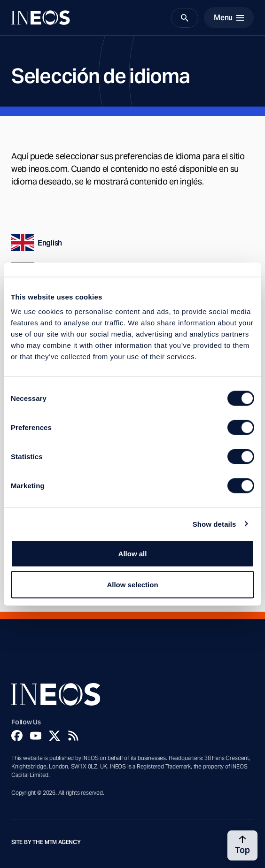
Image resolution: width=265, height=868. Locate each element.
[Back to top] (242, 845)
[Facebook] (17, 736)
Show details (214, 524)
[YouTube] (36, 736)
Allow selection (132, 584)
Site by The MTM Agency (46, 842)
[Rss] (73, 736)
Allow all (133, 554)
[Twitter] (55, 736)
